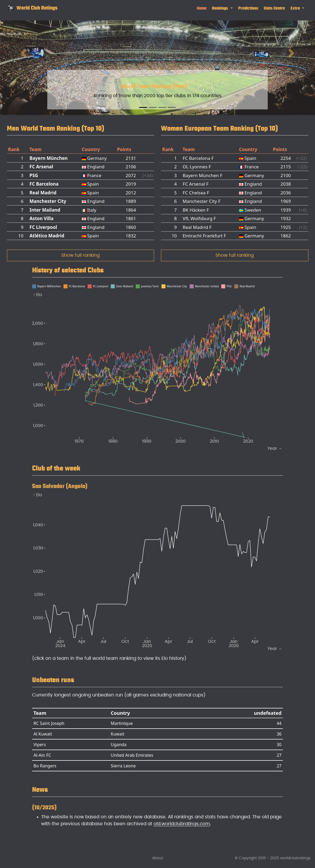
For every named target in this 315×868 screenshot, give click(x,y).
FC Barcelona (44, 184)
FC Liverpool (43, 227)
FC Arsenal (41, 167)
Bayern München (49, 158)
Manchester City (48, 201)
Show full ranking (80, 255)
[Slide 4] (172, 107)
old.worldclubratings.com (182, 824)
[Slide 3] (162, 107)
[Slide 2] (153, 107)
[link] (222, 8)
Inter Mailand (45, 210)
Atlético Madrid (47, 236)
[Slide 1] (143, 107)
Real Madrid (43, 193)
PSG (34, 175)
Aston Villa (41, 218)
